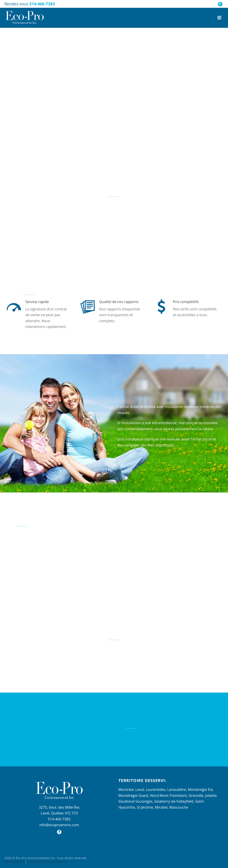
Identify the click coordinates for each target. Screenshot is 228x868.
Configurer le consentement (48, 862)
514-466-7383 (42, 4)
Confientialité (14, 862)
